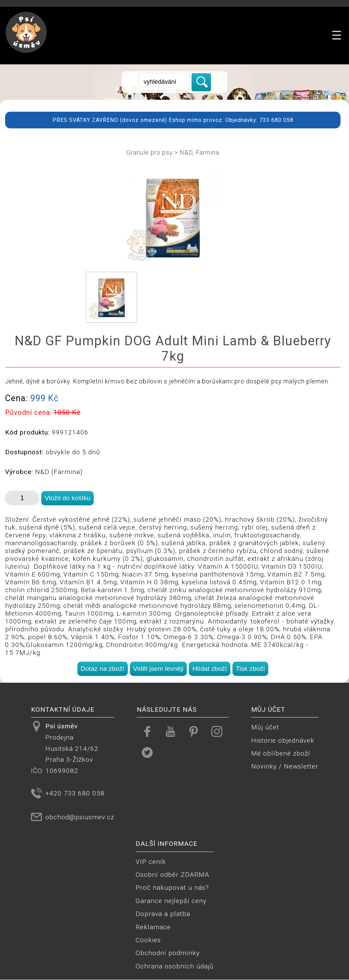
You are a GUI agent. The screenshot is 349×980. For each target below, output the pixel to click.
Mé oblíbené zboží (281, 753)
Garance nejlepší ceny (171, 901)
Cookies (148, 940)
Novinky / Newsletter (285, 766)
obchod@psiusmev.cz (80, 817)
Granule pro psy (150, 152)
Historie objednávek (283, 740)
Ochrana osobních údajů (175, 966)
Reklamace (153, 927)
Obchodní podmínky (168, 953)
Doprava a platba (163, 914)
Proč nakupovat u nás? (172, 888)
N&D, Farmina (199, 152)
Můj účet (265, 727)
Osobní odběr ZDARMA (172, 875)
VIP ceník (151, 862)
